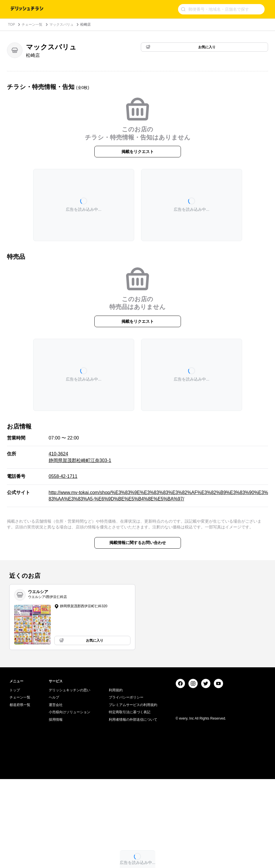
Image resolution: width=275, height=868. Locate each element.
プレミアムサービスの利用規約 (133, 794)
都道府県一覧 (20, 794)
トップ (15, 779)
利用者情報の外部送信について (133, 809)
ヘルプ (54, 786)
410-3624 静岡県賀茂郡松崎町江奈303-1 (80, 457)
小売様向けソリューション (70, 801)
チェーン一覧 (32, 25)
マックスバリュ (61, 25)
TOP (12, 25)
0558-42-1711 (63, 476)
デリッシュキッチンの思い (70, 779)
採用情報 (56, 809)
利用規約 (116, 779)
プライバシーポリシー (126, 786)
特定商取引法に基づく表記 (130, 801)
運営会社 (56, 794)
